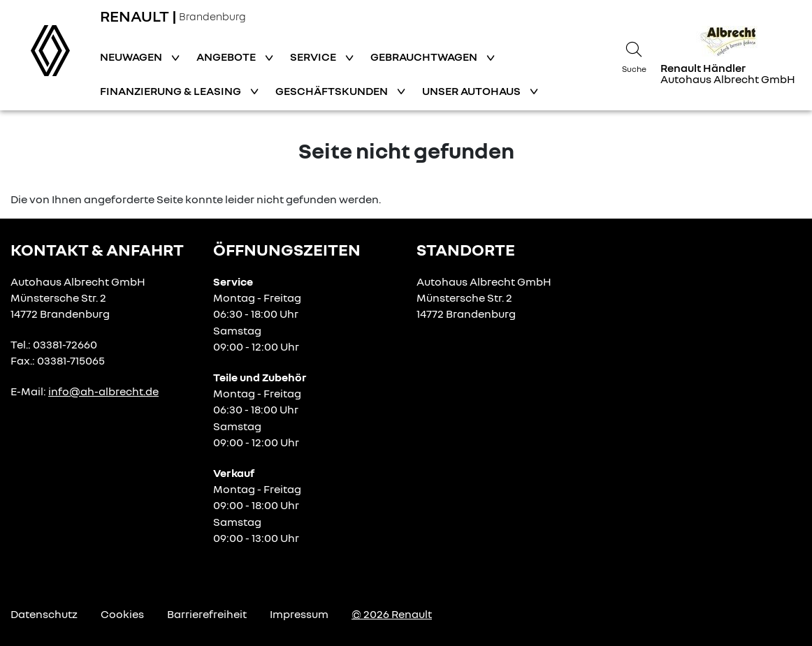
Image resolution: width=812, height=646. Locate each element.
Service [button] (314, 57)
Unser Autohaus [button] (472, 91)
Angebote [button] (227, 57)
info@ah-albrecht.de (103, 391)
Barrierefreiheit (207, 614)
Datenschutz (44, 614)
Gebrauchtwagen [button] (425, 57)
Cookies (122, 614)
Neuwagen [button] (132, 57)
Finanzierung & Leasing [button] (172, 91)
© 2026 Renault (392, 614)
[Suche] (634, 55)
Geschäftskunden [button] (333, 91)
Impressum (299, 614)
